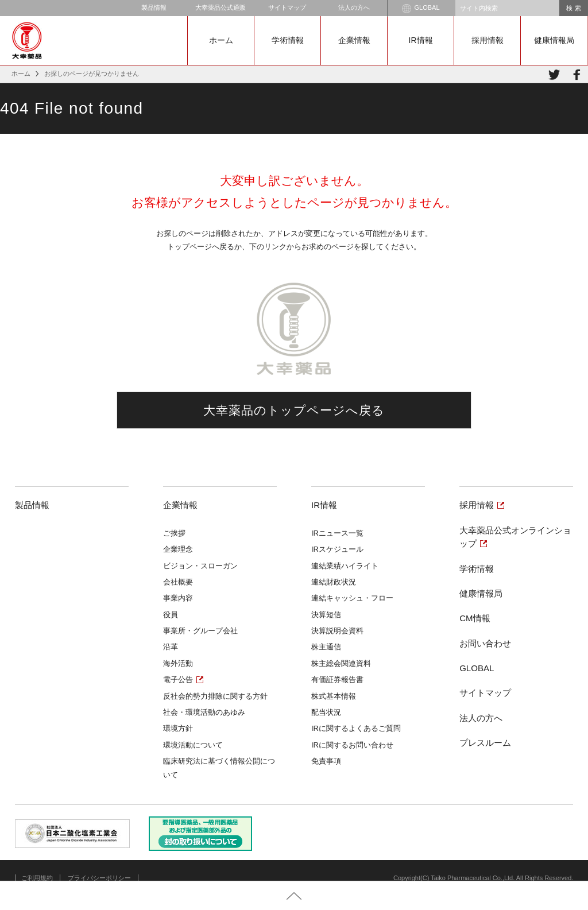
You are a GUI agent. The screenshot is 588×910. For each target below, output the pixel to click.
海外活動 (178, 663)
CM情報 (475, 618)
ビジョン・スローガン (200, 566)
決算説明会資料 (337, 631)
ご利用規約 (37, 878)
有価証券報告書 (337, 679)
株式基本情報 (334, 696)
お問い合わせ (485, 643)
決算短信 (326, 615)
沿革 (171, 647)
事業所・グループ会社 (200, 631)
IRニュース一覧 (337, 533)
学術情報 (288, 40)
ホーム (221, 40)
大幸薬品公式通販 (220, 7)
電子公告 (178, 679)
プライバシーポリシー (99, 878)
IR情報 (421, 40)
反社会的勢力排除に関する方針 (215, 696)
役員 (171, 615)
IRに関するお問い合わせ (352, 745)
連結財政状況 (334, 582)
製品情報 (154, 7)
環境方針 (178, 728)
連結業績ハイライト (345, 566)
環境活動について (193, 745)
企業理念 (178, 549)
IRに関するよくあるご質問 (356, 728)
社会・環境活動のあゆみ (204, 712)
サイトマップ (287, 7)
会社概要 (178, 582)
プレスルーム (485, 743)
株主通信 (326, 647)
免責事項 (326, 761)
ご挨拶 (174, 533)
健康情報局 (554, 40)
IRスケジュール (337, 549)
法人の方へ (354, 7)
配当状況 (326, 712)
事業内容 (178, 598)
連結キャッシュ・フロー (352, 598)
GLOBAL (421, 9)
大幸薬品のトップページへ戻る (294, 410)
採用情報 (488, 40)
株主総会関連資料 (341, 663)
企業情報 (354, 40)
